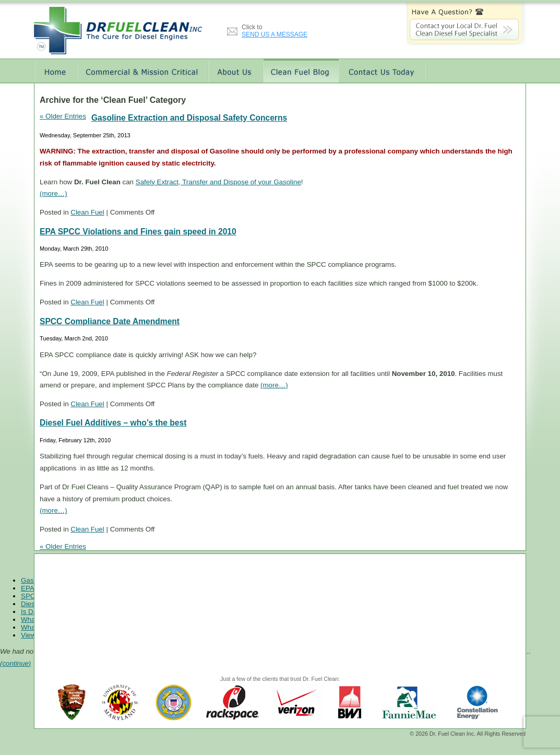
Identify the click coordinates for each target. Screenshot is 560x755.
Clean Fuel (87, 212)
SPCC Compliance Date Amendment (110, 321)
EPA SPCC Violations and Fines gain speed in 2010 (138, 232)
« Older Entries (63, 116)
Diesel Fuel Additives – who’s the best (113, 423)
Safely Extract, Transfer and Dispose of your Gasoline (218, 182)
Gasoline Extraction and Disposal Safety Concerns (189, 118)
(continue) (15, 663)
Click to (275, 31)
